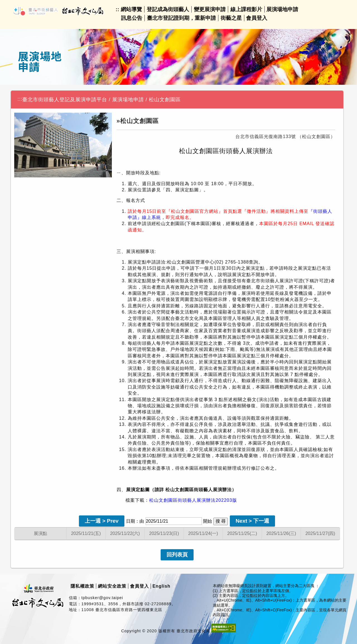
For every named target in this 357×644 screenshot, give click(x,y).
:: (118, 9)
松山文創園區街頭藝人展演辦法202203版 (193, 500)
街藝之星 (231, 18)
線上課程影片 (246, 9)
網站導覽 (131, 9)
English (161, 586)
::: (20, 99)
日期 (131, 521)
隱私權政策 (82, 586)
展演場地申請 (282, 9)
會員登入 (257, 18)
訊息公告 (132, 18)
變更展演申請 (210, 9)
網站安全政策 (112, 586)
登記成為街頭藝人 (168, 9)
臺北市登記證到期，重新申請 (181, 18)
